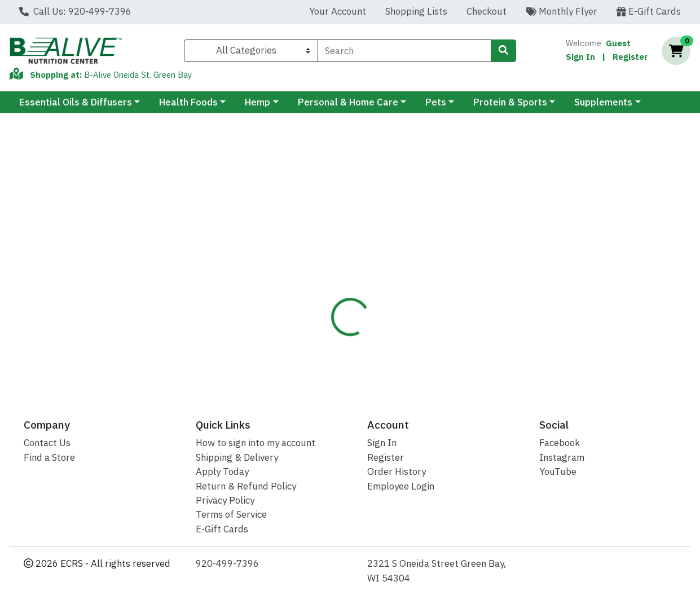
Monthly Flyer (562, 11)
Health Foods (188, 102)
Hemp (257, 102)
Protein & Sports (510, 102)
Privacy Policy (225, 500)
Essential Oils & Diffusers (76, 102)
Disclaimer (382, 242)
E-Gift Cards (649, 11)
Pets (436, 102)
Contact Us (47, 443)
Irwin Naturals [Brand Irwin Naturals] (439, 299)
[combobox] (405, 51)
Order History (397, 471)
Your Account (338, 11)
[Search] (405, 51)
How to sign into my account (256, 443)
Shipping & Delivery (237, 457)
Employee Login (401, 486)
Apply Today (222, 471)
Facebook (560, 443)
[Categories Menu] (251, 51)
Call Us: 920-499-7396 (75, 11)
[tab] (325, 242)
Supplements (603, 102)
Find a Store (49, 457)
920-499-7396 (227, 563)
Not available (612, 177)
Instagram (562, 457)
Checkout (487, 11)
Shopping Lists (416, 11)
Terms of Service (231, 514)
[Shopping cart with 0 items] (676, 51)
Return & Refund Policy (246, 486)
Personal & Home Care (348, 102)
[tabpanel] (496, 317)
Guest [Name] (618, 43)
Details (325, 242)
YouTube (558, 471)
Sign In (580, 57)
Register (630, 57)
